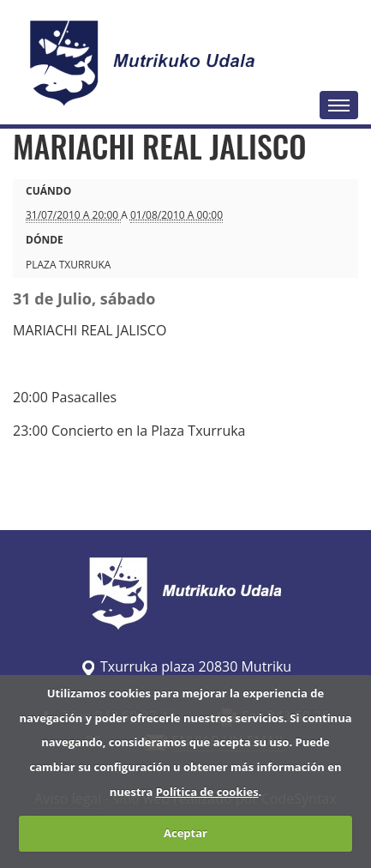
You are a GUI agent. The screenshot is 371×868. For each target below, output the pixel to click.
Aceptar (185, 833)
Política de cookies (207, 792)
